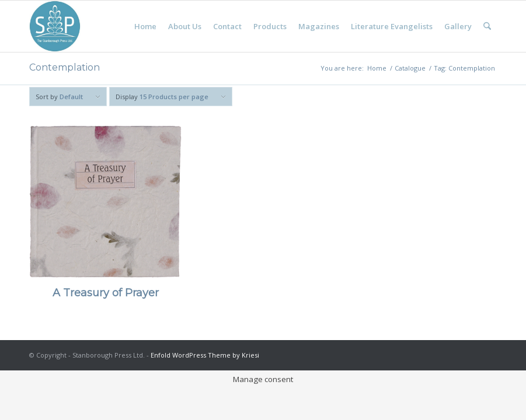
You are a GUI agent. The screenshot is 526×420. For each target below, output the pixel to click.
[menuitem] (145, 26)
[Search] (487, 26)
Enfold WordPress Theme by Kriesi (205, 355)
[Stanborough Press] (55, 26)
